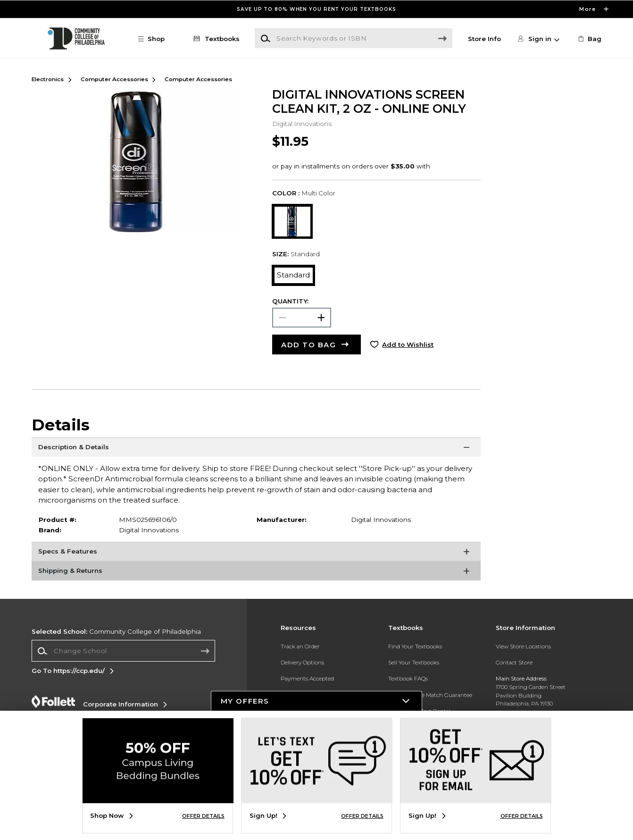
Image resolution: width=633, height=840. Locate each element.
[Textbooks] (215, 39)
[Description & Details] (256, 449)
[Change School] (123, 651)
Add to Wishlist (408, 344)
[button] (156, 39)
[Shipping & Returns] (256, 573)
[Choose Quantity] (302, 318)
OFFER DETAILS (203, 816)
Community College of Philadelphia (116, 631)
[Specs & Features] (256, 554)
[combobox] (123, 651)
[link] (589, 39)
